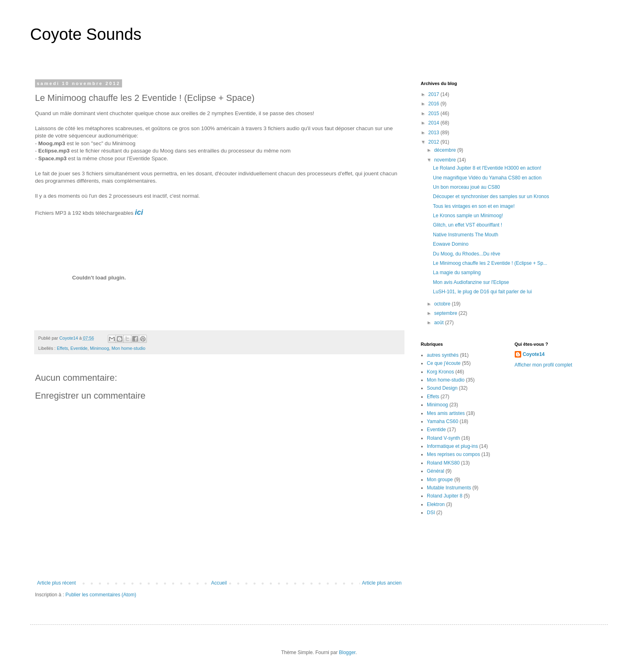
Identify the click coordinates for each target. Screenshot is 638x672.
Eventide (79, 348)
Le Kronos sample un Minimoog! (468, 216)
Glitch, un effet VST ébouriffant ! (468, 225)
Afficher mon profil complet (544, 365)
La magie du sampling (457, 273)
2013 (435, 133)
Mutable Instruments (449, 488)
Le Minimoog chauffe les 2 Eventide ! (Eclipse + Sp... (490, 263)
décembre (446, 150)
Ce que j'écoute (444, 363)
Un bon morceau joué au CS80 (466, 187)
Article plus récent (56, 583)
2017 (435, 94)
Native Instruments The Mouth (466, 235)
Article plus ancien (382, 583)
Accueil (219, 583)
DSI (431, 513)
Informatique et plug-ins (452, 446)
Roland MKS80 (443, 463)
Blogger (347, 652)
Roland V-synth (443, 438)
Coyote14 (534, 354)
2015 (435, 113)
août (440, 323)
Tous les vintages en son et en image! (474, 206)
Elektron (436, 504)
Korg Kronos (440, 372)
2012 (435, 142)
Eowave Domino (451, 244)
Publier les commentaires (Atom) (101, 595)
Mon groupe (440, 480)
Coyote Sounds (86, 34)
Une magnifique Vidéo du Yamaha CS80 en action (487, 178)
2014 (435, 123)
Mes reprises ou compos (453, 454)
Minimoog (99, 348)
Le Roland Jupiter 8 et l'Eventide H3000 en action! (487, 168)
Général (436, 471)
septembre (446, 313)
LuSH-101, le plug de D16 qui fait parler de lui (482, 292)
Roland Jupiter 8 (445, 496)
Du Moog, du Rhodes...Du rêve (466, 254)
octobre (443, 304)
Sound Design (442, 388)
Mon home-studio (128, 348)
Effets (62, 348)
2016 (435, 104)
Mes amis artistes (446, 413)
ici (139, 212)
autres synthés (443, 355)
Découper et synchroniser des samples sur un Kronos (491, 196)
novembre (446, 160)
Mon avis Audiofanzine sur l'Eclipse (471, 282)
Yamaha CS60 (442, 421)
